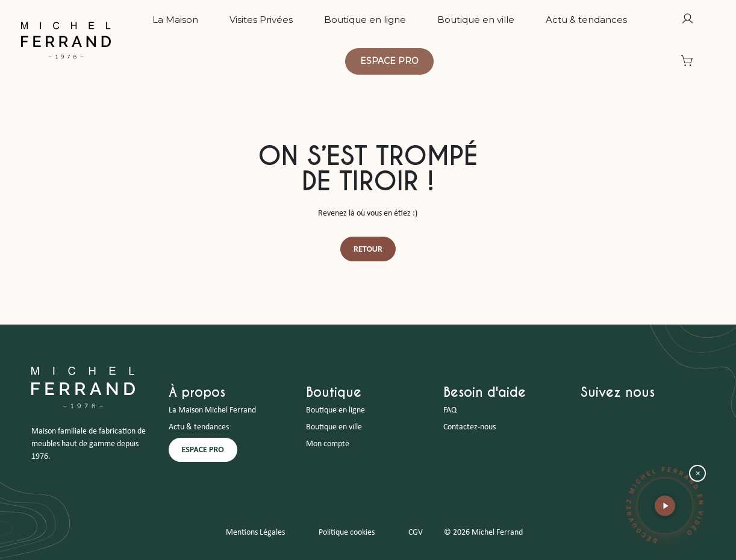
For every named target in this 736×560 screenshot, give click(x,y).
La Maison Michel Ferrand (212, 410)
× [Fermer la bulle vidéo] (698, 474)
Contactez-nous (469, 427)
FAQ (450, 410)
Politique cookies (347, 533)
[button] (665, 506)
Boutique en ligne (335, 410)
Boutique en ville (334, 427)
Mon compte (328, 444)
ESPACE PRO (203, 450)
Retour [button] (368, 249)
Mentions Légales (255, 533)
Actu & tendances (199, 427)
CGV (416, 533)
